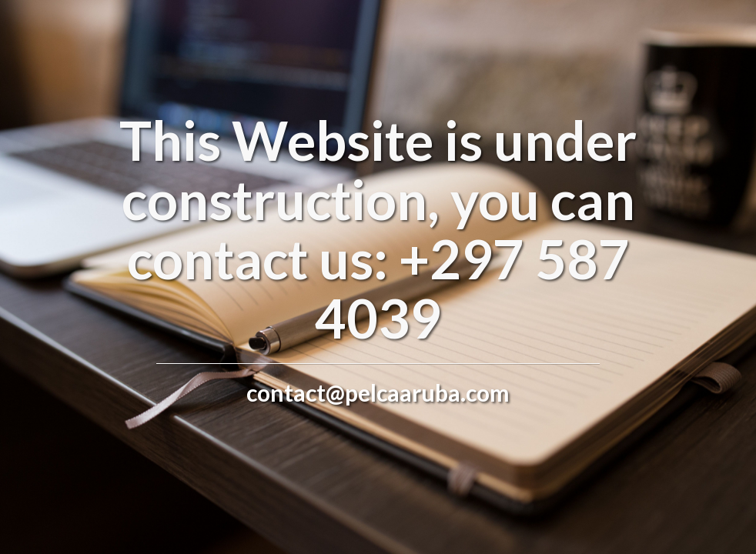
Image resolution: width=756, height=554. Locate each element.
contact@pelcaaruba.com (378, 392)
